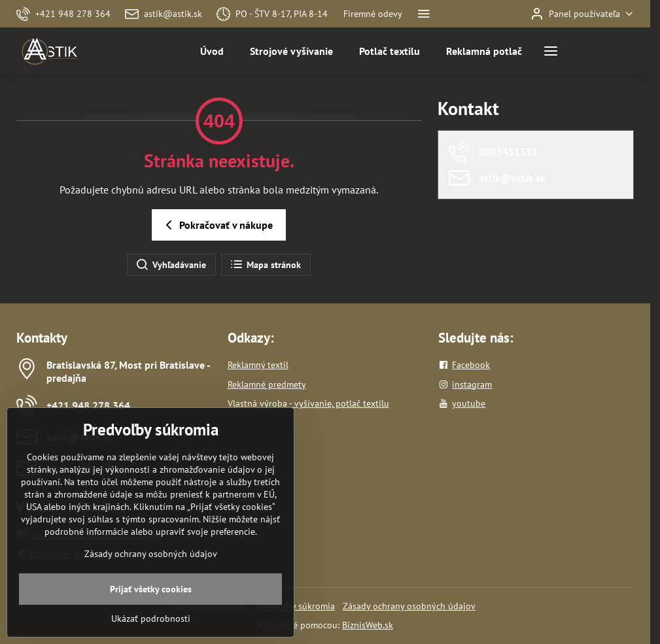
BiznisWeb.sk (368, 625)
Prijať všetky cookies (151, 622)
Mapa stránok (265, 265)
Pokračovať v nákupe (217, 225)
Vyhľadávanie (171, 265)
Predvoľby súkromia (295, 606)
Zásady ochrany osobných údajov (409, 606)
